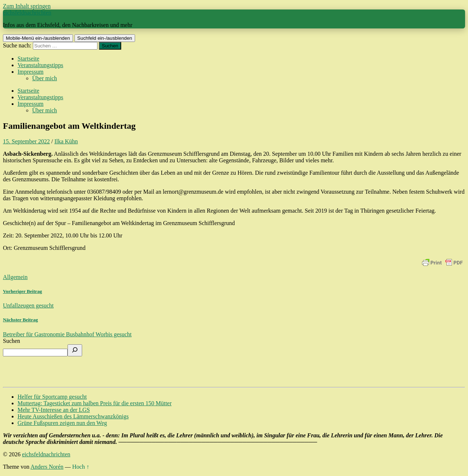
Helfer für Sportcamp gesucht (52, 397)
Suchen (11, 341)
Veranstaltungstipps (40, 65)
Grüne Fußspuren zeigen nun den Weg (62, 423)
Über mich (45, 78)
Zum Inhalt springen (27, 6)
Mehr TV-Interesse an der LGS (54, 410)
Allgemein (15, 277)
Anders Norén (47, 467)
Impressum (30, 72)
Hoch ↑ (81, 467)
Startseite (28, 59)
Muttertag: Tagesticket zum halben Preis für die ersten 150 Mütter (95, 403)
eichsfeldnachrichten (27, 13)
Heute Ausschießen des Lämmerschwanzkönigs (73, 416)
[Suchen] (75, 350)
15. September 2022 (26, 141)
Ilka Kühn (66, 141)
